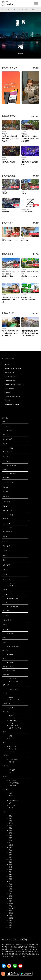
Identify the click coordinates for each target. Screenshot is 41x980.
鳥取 (9, 821)
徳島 (9, 816)
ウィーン (11, 583)
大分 (9, 872)
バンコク (11, 751)
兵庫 (9, 879)
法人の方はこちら (11, 377)
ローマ (10, 808)
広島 (9, 891)
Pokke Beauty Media (12, 404)
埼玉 (9, 850)
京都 (9, 916)
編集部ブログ (9, 373)
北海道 (10, 913)
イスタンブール (13, 646)
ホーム (4, 9)
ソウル (10, 663)
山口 (9, 826)
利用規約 (8, 393)
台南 (9, 736)
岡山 (9, 884)
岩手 (9, 855)
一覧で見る (35, 68)
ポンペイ (11, 796)
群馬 (26, 9)
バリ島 (10, 515)
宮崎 (9, 833)
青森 (9, 862)
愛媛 (9, 874)
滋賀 (9, 857)
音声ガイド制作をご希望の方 (15, 385)
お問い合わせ (9, 389)
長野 (9, 901)
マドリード (11, 780)
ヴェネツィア (12, 801)
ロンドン (11, 762)
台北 (9, 738)
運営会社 (8, 400)
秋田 (9, 831)
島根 (9, 925)
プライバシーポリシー (12, 396)
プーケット (11, 749)
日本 (19, 9)
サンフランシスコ (14, 728)
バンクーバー (12, 607)
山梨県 (10, 918)
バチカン (11, 798)
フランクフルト (13, 700)
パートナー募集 (10, 381)
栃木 (9, 882)
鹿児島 (10, 823)
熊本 (9, 843)
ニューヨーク (12, 718)
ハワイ (10, 723)
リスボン (11, 708)
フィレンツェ (12, 805)
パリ (9, 772)
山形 (9, 848)
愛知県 (10, 903)
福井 (9, 838)
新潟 (9, 896)
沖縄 (9, 869)
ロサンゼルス (12, 721)
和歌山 (10, 845)
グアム (10, 716)
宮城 (9, 860)
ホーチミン (11, 655)
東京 (9, 928)
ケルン (10, 697)
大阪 (9, 911)
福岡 (9, 867)
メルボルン (11, 586)
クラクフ (11, 430)
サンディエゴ (12, 726)
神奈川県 (11, 908)
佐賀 (9, 818)
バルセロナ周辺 (13, 783)
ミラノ (10, 803)
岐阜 (9, 852)
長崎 (9, 923)
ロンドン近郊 (12, 759)
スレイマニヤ (12, 599)
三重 (9, 920)
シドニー (11, 671)
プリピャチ (11, 466)
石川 (9, 889)
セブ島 (10, 634)
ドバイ (10, 448)
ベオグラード (12, 474)
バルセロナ (11, 785)
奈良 (9, 894)
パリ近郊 (11, 770)
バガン (10, 528)
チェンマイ (11, 746)
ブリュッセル (12, 681)
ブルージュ (11, 679)
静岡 (9, 886)
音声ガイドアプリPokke (13, 369)
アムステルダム (13, 689)
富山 (9, 840)
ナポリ (10, 793)
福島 (9, 835)
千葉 (9, 877)
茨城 (9, 899)
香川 (9, 865)
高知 (9, 828)
